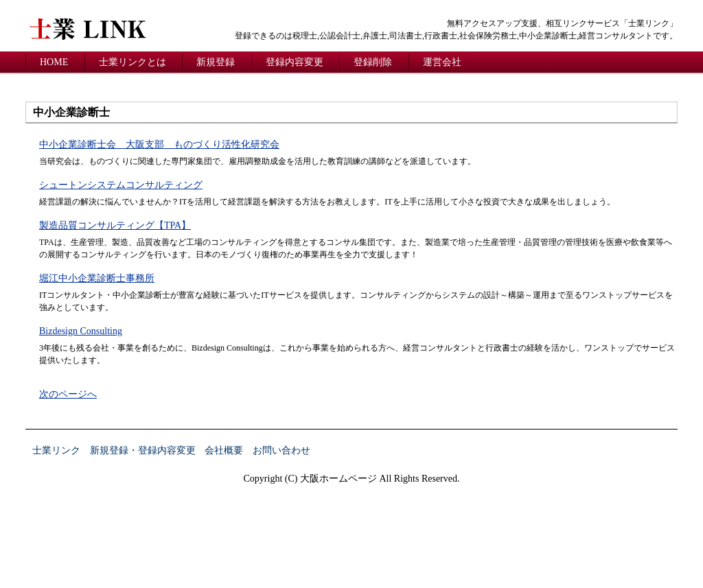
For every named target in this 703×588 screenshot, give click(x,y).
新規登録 (216, 62)
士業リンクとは (132, 62)
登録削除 (373, 62)
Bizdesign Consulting (81, 331)
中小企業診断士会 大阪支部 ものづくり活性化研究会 (159, 144)
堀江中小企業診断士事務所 (97, 278)
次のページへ (68, 394)
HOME (54, 62)
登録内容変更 (295, 62)
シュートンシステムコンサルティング (121, 185)
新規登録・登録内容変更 (143, 450)
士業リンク (56, 450)
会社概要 (224, 450)
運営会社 (442, 62)
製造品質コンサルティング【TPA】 (115, 225)
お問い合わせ (281, 450)
